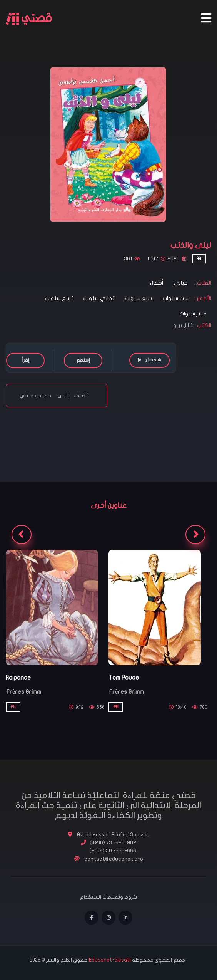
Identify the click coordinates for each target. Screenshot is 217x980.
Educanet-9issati (110, 960)
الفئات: (203, 283)
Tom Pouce (124, 678)
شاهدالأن (149, 360)
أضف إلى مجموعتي (57, 396)
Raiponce (18, 678)
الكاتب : (203, 325)
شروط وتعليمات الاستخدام (108, 897)
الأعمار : (202, 298)
